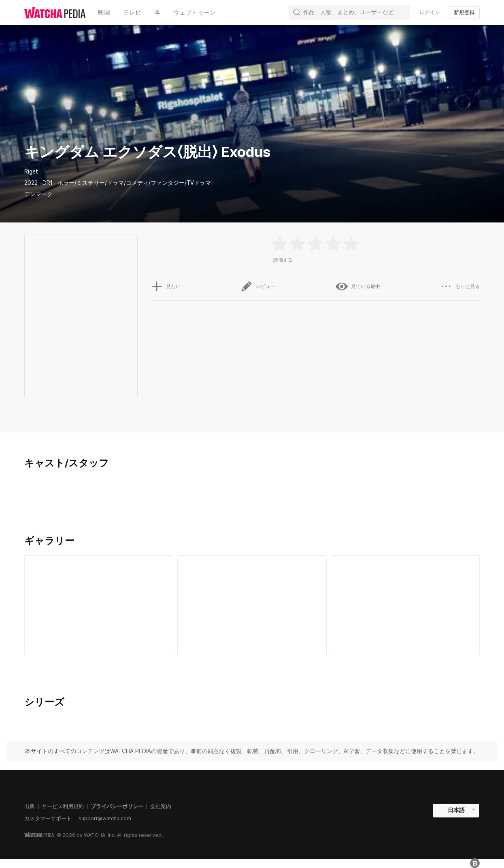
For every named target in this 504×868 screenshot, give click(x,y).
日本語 (456, 810)
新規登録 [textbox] (464, 12)
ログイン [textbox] (430, 12)
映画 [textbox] (104, 13)
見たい (166, 286)
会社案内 (161, 806)
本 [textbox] (157, 13)
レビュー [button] (258, 286)
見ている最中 (358, 286)
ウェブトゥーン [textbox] (195, 13)
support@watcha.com (105, 818)
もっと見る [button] (460, 286)
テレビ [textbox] (132, 13)
